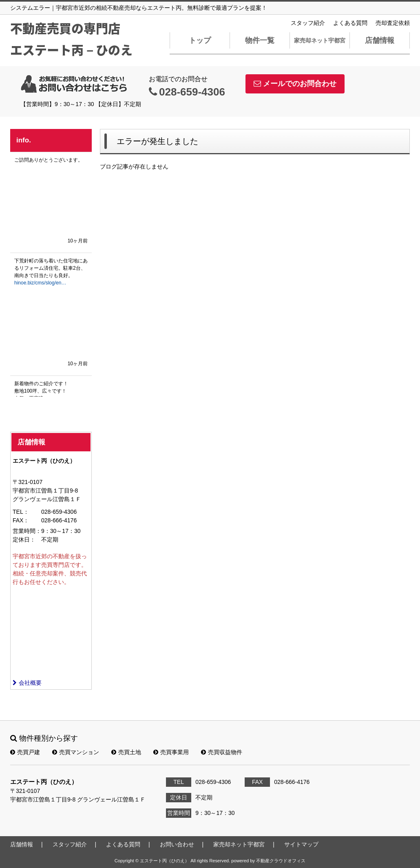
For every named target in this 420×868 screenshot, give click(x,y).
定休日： (24, 539)
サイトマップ (301, 844)
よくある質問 (350, 23)
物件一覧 (260, 40)
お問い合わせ (177, 844)
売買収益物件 (222, 752)
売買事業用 (171, 752)
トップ (200, 40)
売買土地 (126, 752)
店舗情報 (380, 40)
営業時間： (27, 531)
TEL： (21, 512)
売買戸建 (25, 752)
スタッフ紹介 (308, 23)
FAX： (21, 520)
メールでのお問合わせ (295, 84)
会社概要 (27, 683)
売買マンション (76, 752)
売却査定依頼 (393, 23)
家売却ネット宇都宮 (320, 40)
